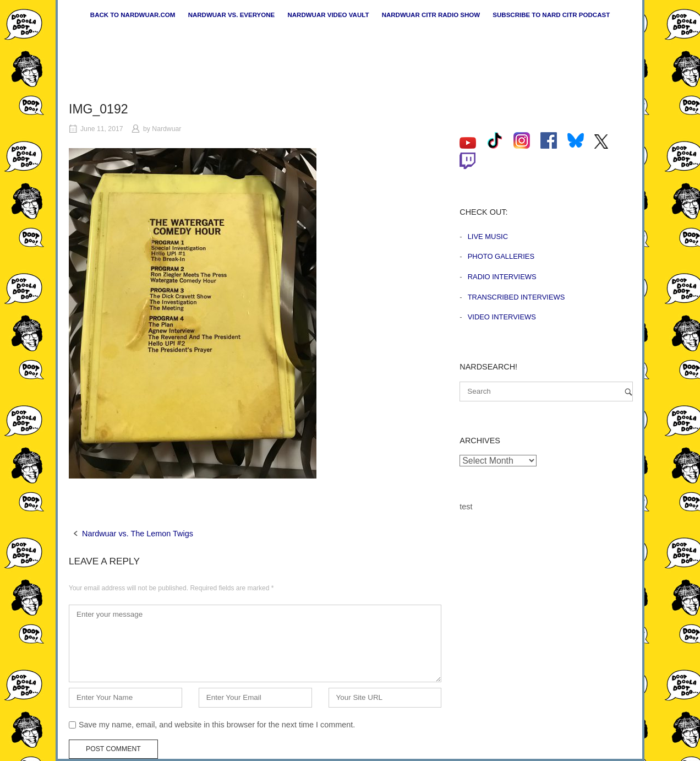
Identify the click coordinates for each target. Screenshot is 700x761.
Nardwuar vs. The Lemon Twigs (138, 534)
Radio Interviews (502, 277)
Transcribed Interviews (516, 297)
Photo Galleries (501, 256)
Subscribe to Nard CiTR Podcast (551, 15)
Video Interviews (502, 317)
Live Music (488, 237)
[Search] (628, 392)
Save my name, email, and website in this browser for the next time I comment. (217, 725)
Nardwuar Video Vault (328, 15)
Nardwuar (166, 129)
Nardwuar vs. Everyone (232, 15)
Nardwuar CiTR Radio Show (431, 15)
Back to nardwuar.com (133, 15)
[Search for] (546, 392)
